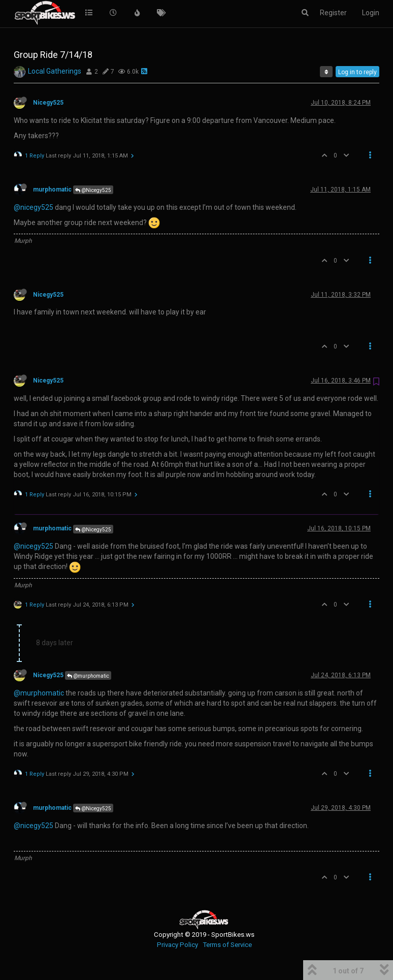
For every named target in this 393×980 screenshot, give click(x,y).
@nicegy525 (34, 207)
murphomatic (52, 189)
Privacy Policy (177, 945)
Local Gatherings (55, 71)
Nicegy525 (48, 103)
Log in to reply (357, 72)
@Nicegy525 (93, 190)
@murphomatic (88, 676)
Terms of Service (227, 945)
